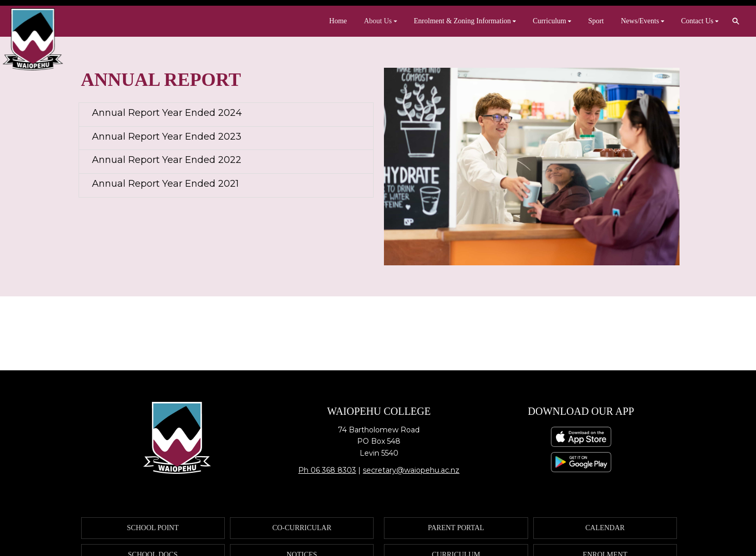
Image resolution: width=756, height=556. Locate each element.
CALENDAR (605, 528)
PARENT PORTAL (456, 528)
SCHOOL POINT (153, 528)
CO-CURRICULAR (302, 528)
